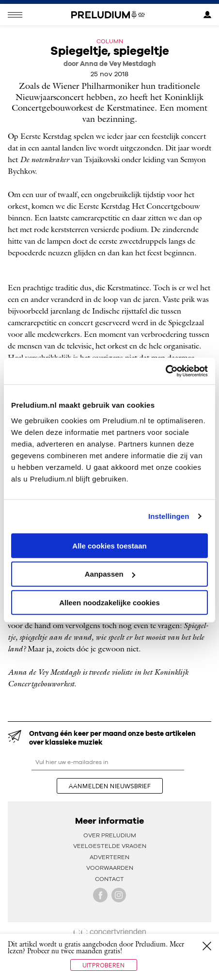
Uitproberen (104, 965)
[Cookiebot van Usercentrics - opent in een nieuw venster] (165, 371)
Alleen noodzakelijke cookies (109, 603)
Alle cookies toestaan (109, 545)
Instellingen (169, 516)
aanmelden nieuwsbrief (110, 786)
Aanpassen (110, 574)
